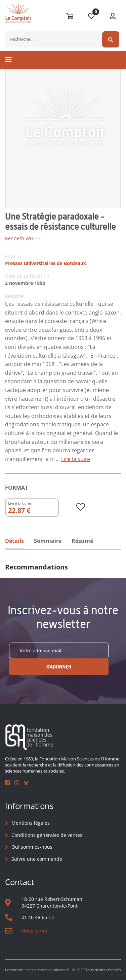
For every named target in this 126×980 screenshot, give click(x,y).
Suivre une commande (37, 859)
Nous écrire (35, 931)
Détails (14, 541)
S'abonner (59, 667)
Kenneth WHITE (23, 238)
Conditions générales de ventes (47, 835)
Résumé (82, 541)
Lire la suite (76, 459)
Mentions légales (31, 823)
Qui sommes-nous (32, 847)
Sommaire (48, 541)
